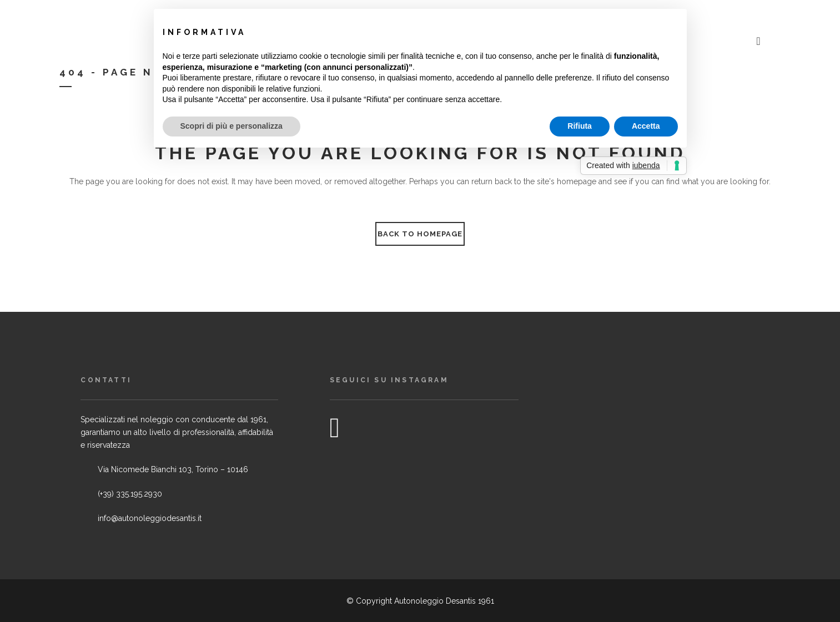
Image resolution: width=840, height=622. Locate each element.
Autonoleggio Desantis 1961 (444, 601)
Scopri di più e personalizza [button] (232, 126)
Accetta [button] (646, 126)
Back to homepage (420, 234)
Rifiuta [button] (580, 126)
